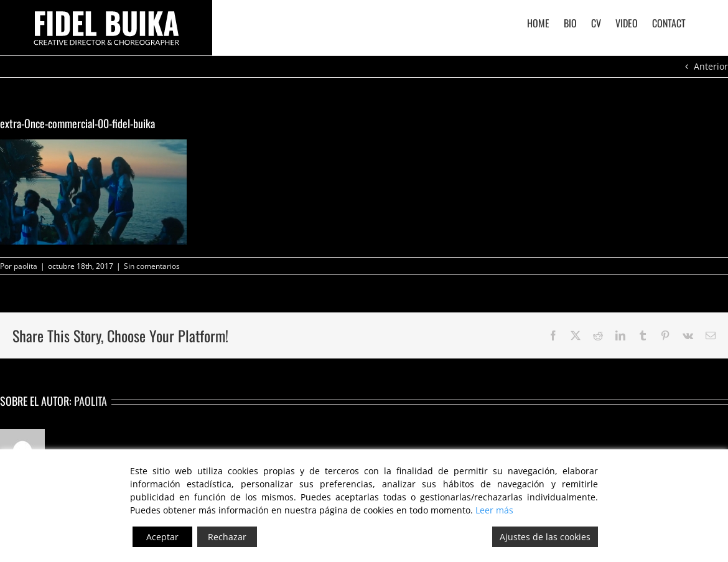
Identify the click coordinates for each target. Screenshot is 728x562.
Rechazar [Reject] (227, 537)
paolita (26, 266)
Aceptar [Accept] (162, 537)
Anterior (711, 66)
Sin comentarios (152, 266)
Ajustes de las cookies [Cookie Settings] (545, 537)
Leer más (494, 510)
